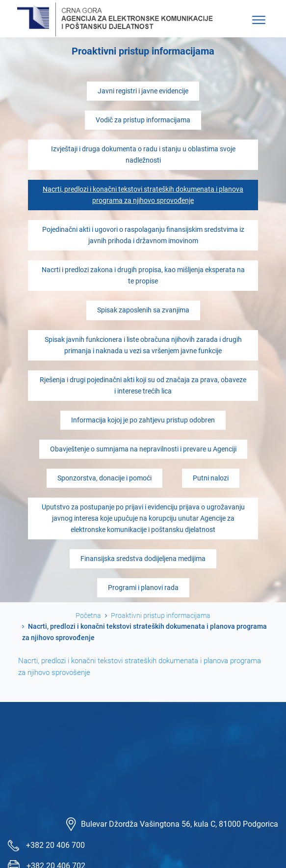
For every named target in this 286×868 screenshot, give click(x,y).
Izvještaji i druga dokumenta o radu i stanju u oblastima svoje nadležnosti (143, 155)
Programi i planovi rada (143, 588)
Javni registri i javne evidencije (143, 91)
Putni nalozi (211, 478)
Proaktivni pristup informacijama (161, 616)
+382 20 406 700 (55, 845)
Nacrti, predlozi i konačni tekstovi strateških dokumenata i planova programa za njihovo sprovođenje (143, 195)
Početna (88, 616)
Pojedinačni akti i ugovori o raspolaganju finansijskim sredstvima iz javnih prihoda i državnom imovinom (143, 235)
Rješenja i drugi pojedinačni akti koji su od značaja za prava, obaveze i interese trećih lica (143, 386)
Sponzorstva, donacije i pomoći (104, 478)
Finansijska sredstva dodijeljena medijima (143, 559)
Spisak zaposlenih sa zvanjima (143, 310)
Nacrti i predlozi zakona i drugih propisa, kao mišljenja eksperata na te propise (143, 276)
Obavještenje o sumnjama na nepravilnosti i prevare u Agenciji (143, 449)
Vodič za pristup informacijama (143, 120)
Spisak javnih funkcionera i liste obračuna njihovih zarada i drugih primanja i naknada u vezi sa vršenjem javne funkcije (143, 345)
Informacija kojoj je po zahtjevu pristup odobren (143, 420)
